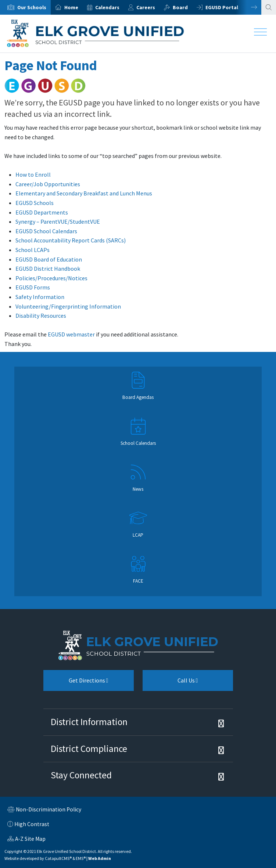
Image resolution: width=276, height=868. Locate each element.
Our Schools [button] (32, 7)
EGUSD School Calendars (46, 231)
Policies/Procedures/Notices (51, 278)
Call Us (170, 683)
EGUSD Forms (33, 287)
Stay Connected (81, 775)
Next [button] (248, 7)
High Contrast (32, 824)
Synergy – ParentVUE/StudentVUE (58, 221)
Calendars (107, 7)
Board (180, 7)
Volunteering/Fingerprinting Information (68, 306)
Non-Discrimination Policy (44, 810)
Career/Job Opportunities (48, 184)
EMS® (81, 858)
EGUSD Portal (222, 7)
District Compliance (89, 749)
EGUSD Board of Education (49, 259)
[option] (25, 7)
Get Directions (76, 683)
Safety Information (40, 297)
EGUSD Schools (35, 203)
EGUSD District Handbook (48, 269)
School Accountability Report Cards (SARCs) (71, 240)
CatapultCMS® (58, 858)
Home (71, 7)
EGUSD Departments (42, 212)
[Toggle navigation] (260, 34)
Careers (146, 7)
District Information (89, 722)
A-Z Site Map (26, 840)
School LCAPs (33, 250)
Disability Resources (41, 316)
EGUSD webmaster (71, 334)
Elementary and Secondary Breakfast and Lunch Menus (84, 193)
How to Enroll (33, 174)
